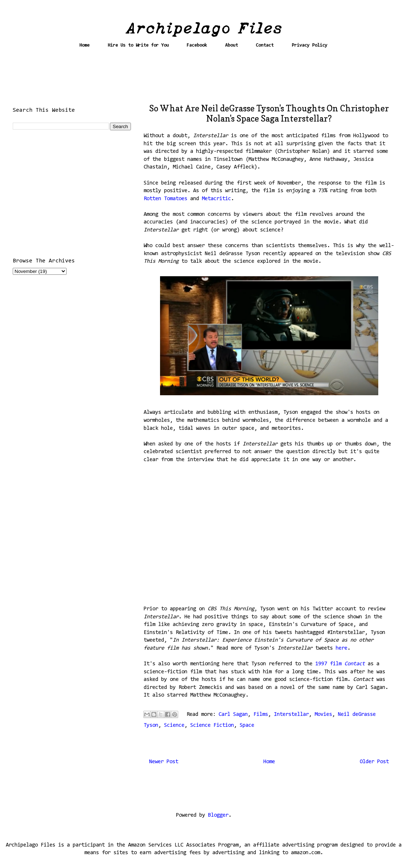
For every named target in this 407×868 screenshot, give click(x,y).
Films (261, 715)
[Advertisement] (204, 79)
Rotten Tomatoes (165, 199)
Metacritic (216, 199)
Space (247, 726)
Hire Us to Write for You (138, 45)
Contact (265, 45)
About (232, 45)
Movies (323, 715)
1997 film (330, 664)
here (342, 648)
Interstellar (291, 715)
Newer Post (164, 762)
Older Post (374, 762)
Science (174, 726)
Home (84, 45)
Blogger (218, 815)
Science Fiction (212, 726)
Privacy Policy (310, 45)
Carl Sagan (233, 715)
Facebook (197, 45)
